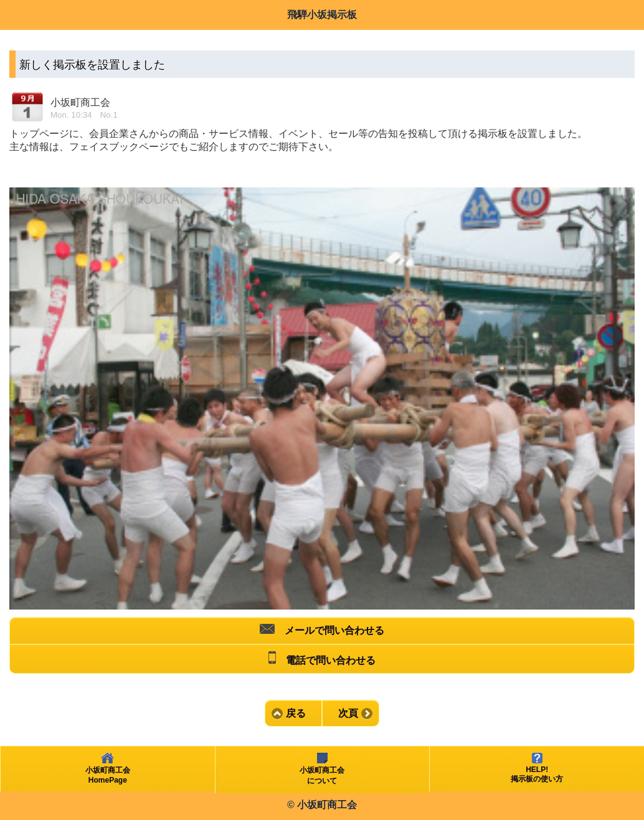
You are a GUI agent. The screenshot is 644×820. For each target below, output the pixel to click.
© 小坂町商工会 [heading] (322, 805)
